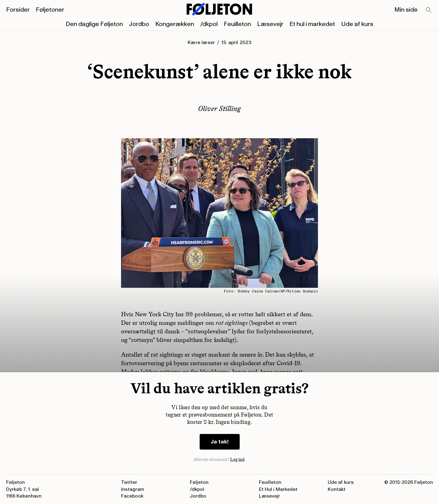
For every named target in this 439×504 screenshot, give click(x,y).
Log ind (238, 460)
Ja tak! (220, 442)
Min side (406, 10)
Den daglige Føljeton (94, 24)
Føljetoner (50, 10)
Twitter (129, 482)
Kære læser (201, 43)
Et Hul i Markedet (278, 489)
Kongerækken (175, 24)
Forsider (18, 10)
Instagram (133, 489)
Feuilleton (237, 24)
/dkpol (209, 24)
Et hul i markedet (312, 24)
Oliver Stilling (219, 108)
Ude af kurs (357, 24)
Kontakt (337, 489)
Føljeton (199, 482)
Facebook (132, 496)
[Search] (429, 10)
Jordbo (139, 24)
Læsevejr (270, 24)
